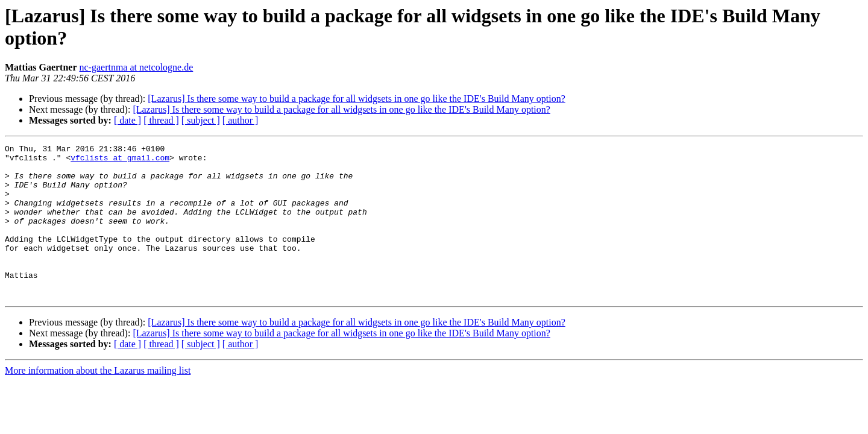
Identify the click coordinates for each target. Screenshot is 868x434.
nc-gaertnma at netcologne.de (137, 67)
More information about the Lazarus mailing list (98, 401)
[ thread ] (161, 120)
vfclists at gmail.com (120, 161)
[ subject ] (201, 120)
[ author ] (241, 120)
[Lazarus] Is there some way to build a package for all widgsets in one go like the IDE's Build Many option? (356, 99)
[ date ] (127, 120)
